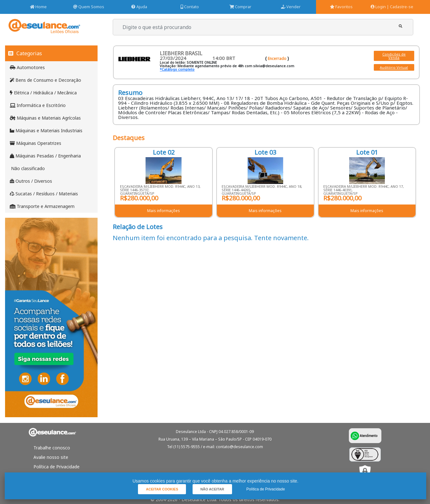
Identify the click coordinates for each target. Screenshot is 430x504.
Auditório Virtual (394, 67)
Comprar (240, 7)
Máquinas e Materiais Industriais (46, 130)
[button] (400, 26)
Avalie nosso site (51, 457)
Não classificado (27, 168)
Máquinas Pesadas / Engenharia (45, 156)
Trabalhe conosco (52, 448)
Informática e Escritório (38, 105)
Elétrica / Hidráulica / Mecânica (43, 93)
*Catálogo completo (177, 69)
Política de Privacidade (57, 467)
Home (38, 7)
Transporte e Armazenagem (42, 206)
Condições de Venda (394, 56)
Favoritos (341, 7)
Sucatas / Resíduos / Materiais (44, 194)
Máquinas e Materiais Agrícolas (45, 118)
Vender (291, 7)
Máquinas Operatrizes (36, 143)
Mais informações (164, 211)
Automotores (27, 67)
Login (378, 7)
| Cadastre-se (400, 7)
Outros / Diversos (31, 181)
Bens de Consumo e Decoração (45, 80)
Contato (190, 7)
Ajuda (139, 7)
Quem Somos (89, 7)
